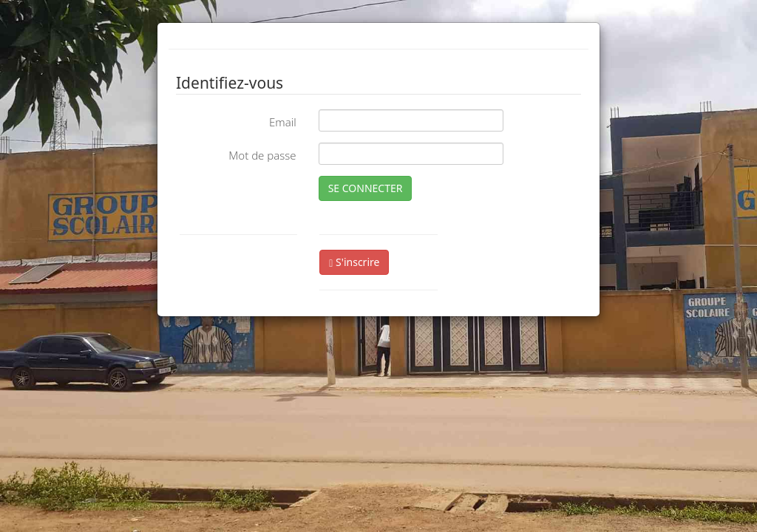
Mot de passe (262, 155)
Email (283, 122)
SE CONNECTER (366, 188)
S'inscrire (354, 262)
